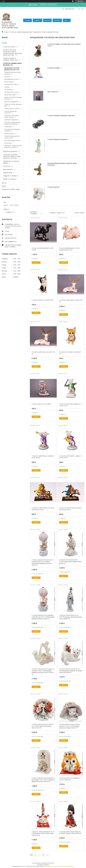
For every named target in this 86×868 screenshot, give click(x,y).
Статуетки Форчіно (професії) (57, 139)
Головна (28, 20)
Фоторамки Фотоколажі (11, 92)
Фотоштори (7, 166)
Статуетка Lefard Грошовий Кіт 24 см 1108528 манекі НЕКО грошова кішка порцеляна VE (43, 833)
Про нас (47, 20)
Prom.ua (52, 863)
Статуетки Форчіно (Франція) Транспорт (61, 116)
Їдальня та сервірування (11, 102)
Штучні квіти (8, 143)
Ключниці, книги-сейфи (11, 84)
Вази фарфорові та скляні (11, 79)
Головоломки (8, 127)
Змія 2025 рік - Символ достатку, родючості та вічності (13, 146)
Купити (36, 263)
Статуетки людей (53, 68)
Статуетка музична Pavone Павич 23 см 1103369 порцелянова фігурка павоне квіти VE (43, 726)
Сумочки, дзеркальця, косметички (11, 112)
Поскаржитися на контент (52, 866)
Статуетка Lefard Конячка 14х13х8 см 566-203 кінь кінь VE (70, 509)
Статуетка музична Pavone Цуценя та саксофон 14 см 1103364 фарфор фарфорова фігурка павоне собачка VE (43, 671)
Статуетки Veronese (9, 47)
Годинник (7, 87)
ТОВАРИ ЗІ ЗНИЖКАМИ (48, 5)
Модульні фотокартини (10, 151)
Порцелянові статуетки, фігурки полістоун (12, 69)
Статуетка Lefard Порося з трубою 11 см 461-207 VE (43, 457)
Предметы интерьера (9, 179)
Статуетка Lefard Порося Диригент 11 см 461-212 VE (71, 405)
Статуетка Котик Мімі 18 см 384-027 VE (70, 353)
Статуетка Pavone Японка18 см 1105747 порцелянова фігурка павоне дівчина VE (70, 562)
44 (43, 855)
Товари (37, 20)
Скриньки (7, 77)
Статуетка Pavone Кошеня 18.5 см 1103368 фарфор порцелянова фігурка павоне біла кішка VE (71, 671)
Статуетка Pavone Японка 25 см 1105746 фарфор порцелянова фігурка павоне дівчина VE (71, 617)
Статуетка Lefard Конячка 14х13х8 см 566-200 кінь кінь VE (43, 509)
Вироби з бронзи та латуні (12, 108)
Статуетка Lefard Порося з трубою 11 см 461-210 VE (71, 457)
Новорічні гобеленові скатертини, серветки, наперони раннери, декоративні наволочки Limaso (13, 52)
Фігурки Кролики (9, 134)
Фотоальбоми (8, 90)
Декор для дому (8, 169)
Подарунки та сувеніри (10, 176)
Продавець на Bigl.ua (43, 865)
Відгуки (4, 186)
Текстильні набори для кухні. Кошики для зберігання (12, 123)
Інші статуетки (53, 92)
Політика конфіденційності (67, 866)
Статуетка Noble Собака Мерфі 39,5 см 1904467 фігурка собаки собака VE (70, 833)
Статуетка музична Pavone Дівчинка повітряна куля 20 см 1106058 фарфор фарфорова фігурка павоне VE (43, 617)
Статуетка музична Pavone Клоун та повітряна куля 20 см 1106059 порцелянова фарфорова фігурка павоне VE (43, 562)
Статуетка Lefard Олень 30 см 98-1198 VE (71, 301)
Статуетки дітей (53, 187)
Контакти (57, 20)
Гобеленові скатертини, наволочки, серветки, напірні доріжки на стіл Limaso (12, 156)
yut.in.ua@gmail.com (11, 242)
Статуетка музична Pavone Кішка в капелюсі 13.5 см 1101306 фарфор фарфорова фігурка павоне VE (70, 726)
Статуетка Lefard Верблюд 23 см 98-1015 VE (43, 249)
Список (82, 213)
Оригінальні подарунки (11, 120)
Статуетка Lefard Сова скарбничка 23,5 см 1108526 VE (70, 779)
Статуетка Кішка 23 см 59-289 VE (41, 404)
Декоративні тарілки (10, 95)
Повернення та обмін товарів (11, 189)
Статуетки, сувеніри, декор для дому (21, 32)
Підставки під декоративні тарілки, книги (12, 137)
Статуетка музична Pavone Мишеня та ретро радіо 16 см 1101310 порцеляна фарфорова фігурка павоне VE (43, 780)
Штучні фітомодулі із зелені (12, 140)
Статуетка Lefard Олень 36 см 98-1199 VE (43, 353)
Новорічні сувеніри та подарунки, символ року (10, 59)
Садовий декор (8, 173)
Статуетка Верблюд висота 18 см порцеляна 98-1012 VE (69, 249)
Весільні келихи (9, 82)
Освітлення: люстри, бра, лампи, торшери (11, 116)
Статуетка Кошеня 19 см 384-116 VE (42, 300)
